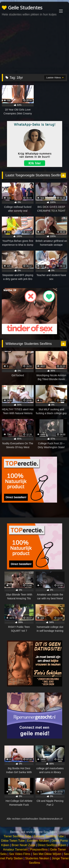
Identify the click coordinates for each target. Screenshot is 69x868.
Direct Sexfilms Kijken (52, 845)
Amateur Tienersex (15, 850)
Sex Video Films (20, 854)
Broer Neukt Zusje (23, 845)
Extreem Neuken (38, 841)
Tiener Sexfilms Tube (17, 836)
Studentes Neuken (37, 858)
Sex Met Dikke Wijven (47, 854)
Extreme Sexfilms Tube (49, 836)
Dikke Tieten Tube (13, 841)
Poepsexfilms (39, 850)
